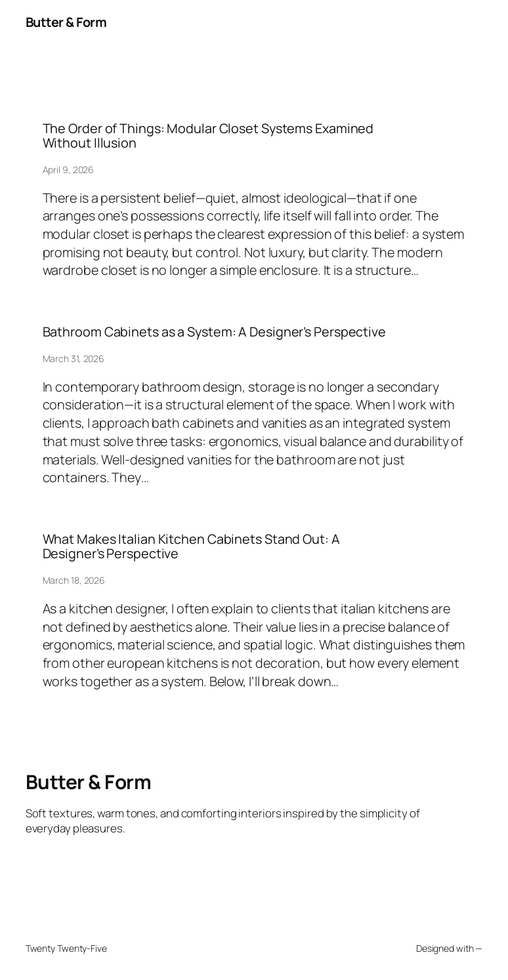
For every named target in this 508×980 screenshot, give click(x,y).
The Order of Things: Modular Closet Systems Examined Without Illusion (208, 136)
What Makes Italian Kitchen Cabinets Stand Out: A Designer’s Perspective (191, 547)
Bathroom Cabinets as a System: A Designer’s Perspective (215, 332)
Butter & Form (66, 22)
